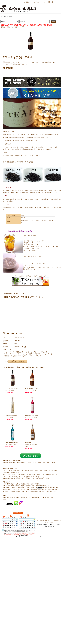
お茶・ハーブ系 (19, 27)
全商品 (3, 27)
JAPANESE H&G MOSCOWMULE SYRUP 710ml (31, 445)
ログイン (37, 2)
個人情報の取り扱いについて (45, 520)
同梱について (7, 499)
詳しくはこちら (49, 497)
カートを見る (49, 2)
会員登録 (27, 2)
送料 (25, 347)
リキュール (10, 27)
